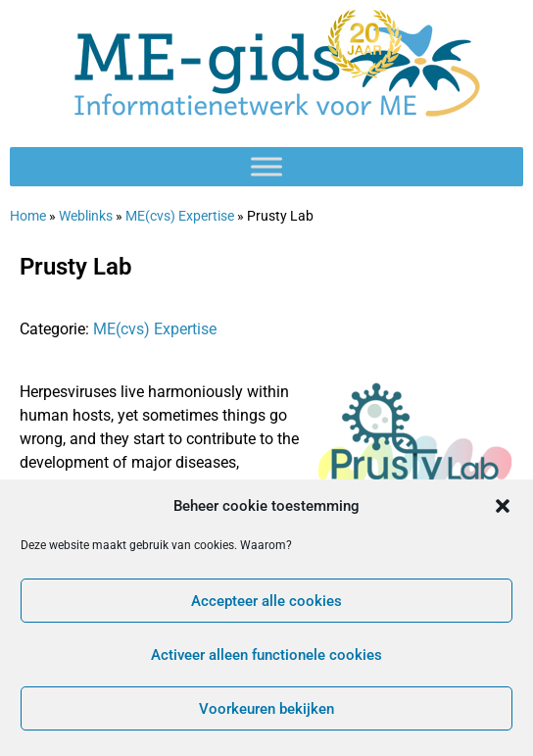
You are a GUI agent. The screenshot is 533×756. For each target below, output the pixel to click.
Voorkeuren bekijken (266, 709)
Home (28, 216)
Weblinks (86, 216)
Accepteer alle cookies (266, 601)
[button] (503, 506)
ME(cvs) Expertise (180, 216)
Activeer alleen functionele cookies (266, 655)
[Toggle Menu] (266, 166)
